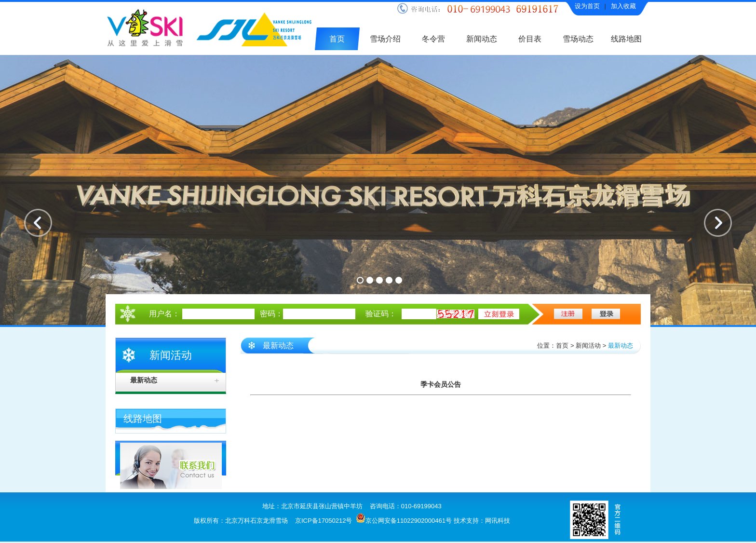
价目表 (530, 39)
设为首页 (587, 6)
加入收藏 (623, 6)
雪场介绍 (385, 39)
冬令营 (433, 39)
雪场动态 (578, 39)
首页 (337, 39)
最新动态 (144, 380)
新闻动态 (482, 39)
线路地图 (626, 39)
